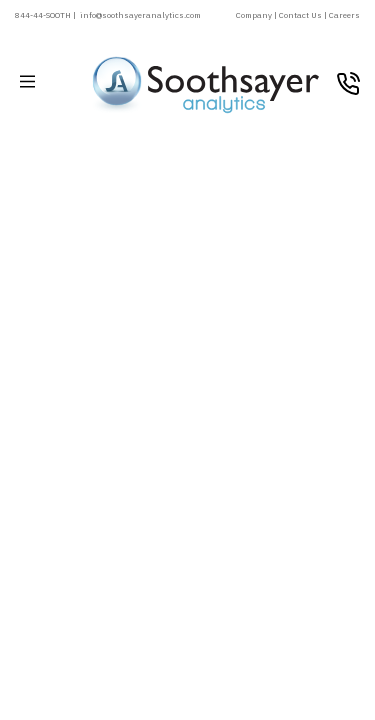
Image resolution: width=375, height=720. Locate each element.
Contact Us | (304, 15)
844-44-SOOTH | (45, 15)
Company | (257, 15)
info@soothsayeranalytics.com (140, 15)
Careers (344, 15)
